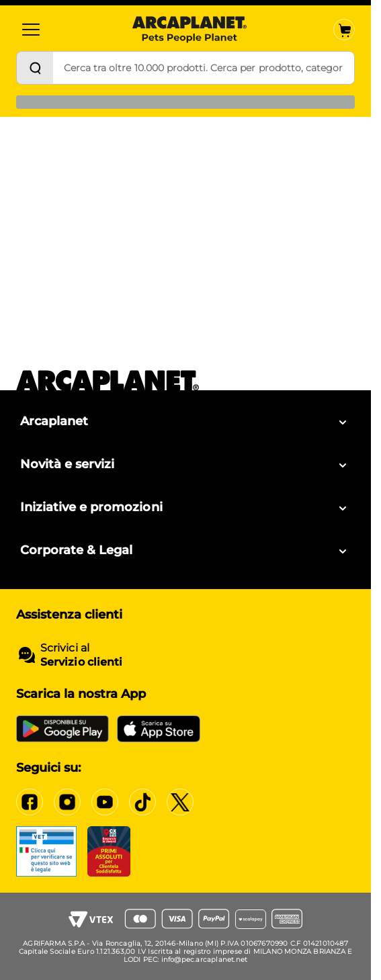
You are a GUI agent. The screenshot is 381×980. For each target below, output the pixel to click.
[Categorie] (31, 30)
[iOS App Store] (159, 729)
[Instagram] (67, 802)
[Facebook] (30, 802)
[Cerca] (35, 68)
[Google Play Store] (62, 729)
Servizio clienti (81, 662)
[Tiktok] (142, 802)
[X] (180, 802)
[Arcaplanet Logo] (189, 30)
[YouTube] (105, 802)
